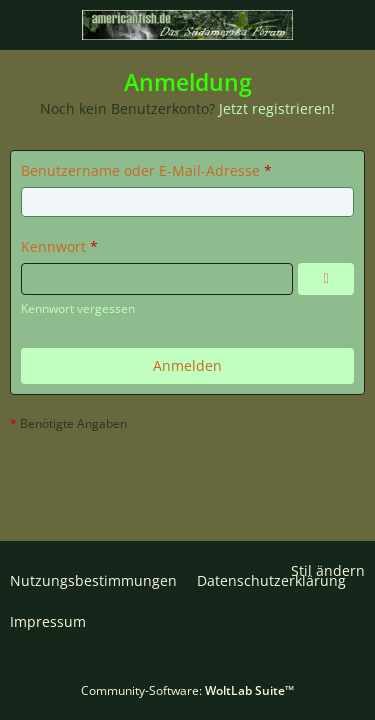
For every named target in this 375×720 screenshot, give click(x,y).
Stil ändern (328, 570)
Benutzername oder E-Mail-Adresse (140, 170)
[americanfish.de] (187, 25)
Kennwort (53, 246)
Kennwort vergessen (78, 308)
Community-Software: (187, 690)
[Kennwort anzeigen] (326, 279)
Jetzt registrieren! (277, 108)
